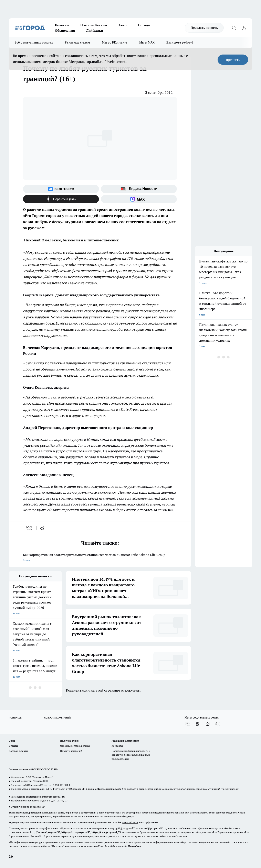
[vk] (29, 528)
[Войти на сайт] (244, 28)
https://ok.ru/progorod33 (76, 832)
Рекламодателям (77, 42)
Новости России (94, 25)
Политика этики (69, 741)
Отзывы (13, 746)
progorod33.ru (130, 822)
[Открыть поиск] (234, 28)
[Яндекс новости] (139, 189)
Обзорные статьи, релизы (75, 746)
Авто (123, 25)
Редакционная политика (125, 741)
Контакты (117, 746)
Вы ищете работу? (180, 42)
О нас (12, 741)
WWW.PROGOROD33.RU (43, 769)
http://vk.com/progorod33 (45, 832)
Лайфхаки (95, 30)
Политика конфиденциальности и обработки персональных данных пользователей (131, 755)
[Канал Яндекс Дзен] (61, 199)
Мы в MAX (147, 42)
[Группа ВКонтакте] (61, 189)
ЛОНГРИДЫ (15, 718)
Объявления (65, 30)
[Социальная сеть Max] (139, 199)
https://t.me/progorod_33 (106, 832)
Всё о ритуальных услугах (34, 42)
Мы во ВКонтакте (115, 42)
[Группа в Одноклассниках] (197, 724)
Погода (144, 25)
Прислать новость (204, 28)
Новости (62, 25)
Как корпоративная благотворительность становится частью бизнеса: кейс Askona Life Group (100, 558)
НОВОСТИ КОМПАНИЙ (57, 718)
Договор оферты (18, 751)
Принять (233, 60)
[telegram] (43, 528)
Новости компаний (71, 751)
